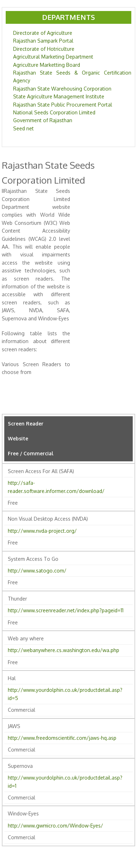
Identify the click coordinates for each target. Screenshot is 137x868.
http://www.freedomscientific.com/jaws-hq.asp (62, 738)
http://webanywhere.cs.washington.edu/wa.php (64, 650)
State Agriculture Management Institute (59, 96)
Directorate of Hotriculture (44, 49)
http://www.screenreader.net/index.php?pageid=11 (66, 610)
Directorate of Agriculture (43, 33)
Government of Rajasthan (43, 120)
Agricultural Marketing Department (53, 57)
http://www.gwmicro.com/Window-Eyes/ (56, 826)
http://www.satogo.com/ (37, 571)
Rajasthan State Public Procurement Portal (63, 105)
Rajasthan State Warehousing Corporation (62, 89)
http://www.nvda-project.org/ (42, 531)
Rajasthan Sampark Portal (43, 41)
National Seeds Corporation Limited (54, 112)
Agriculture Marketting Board (47, 65)
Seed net (23, 128)
